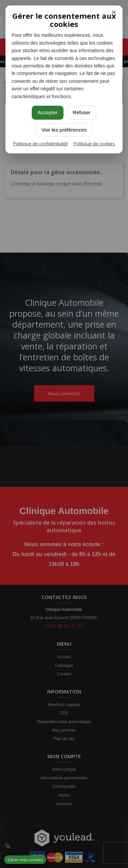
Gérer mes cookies (25, 860)
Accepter (48, 112)
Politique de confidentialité (41, 144)
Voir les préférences (64, 130)
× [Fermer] (114, 12)
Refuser (82, 112)
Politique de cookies (94, 144)
